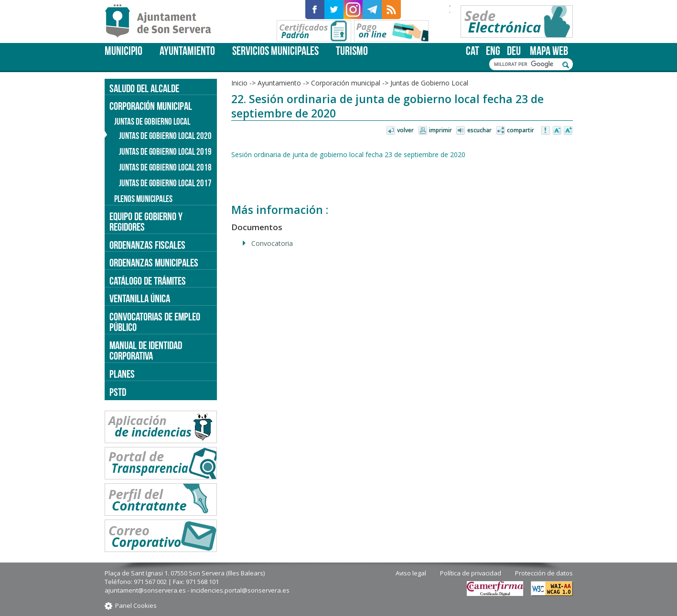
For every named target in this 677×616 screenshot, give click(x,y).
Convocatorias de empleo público (155, 322)
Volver (405, 130)
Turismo (352, 51)
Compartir (521, 130)
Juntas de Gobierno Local (429, 83)
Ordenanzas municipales (154, 263)
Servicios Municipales (275, 51)
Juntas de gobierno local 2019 (165, 152)
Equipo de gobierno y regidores (146, 222)
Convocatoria (272, 243)
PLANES (122, 374)
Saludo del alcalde (144, 88)
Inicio (239, 83)
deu (514, 51)
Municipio (124, 51)
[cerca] (526, 64)
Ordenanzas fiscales (147, 245)
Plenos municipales (143, 199)
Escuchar (479, 130)
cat (473, 51)
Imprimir (441, 130)
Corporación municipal (346, 83)
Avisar (546, 131)
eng (493, 51)
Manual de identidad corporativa (146, 351)
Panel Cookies (136, 605)
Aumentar (568, 131)
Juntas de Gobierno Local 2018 (165, 167)
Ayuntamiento (187, 51)
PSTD (118, 392)
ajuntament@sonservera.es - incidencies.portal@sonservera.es (197, 590)
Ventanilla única (140, 298)
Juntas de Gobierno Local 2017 (165, 183)
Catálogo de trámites (148, 281)
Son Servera (162, 21)
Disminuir (557, 131)
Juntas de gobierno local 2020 (165, 136)
